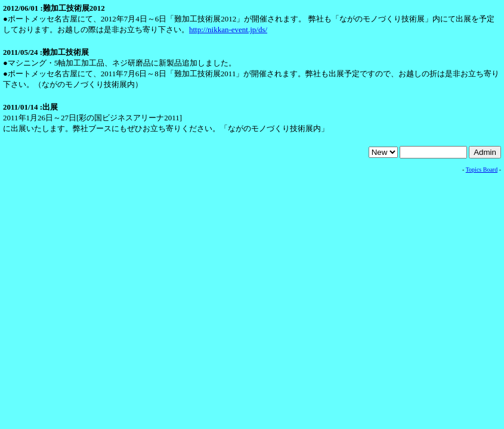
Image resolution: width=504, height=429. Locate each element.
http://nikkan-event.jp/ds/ (228, 29)
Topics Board (482, 170)
